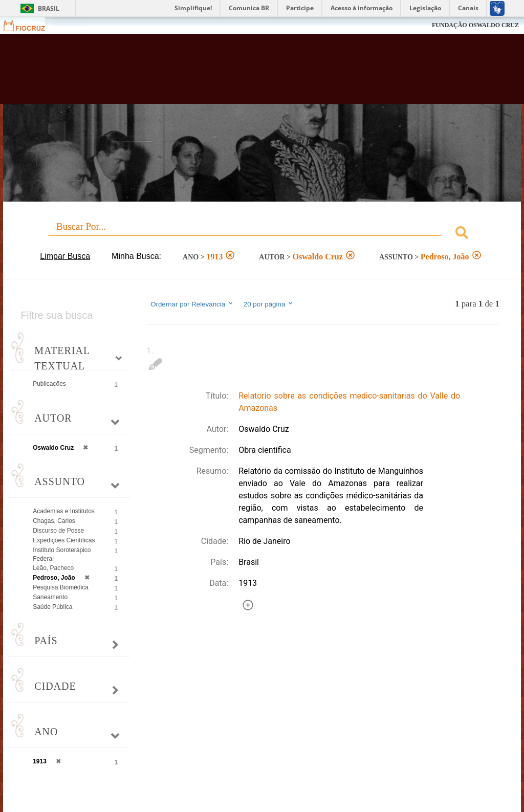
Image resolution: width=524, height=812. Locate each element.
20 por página (269, 304)
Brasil (49, 8)
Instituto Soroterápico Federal (62, 554)
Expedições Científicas (64, 540)
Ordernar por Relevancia (192, 304)
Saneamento (50, 597)
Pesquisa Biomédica (61, 587)
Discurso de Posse (58, 531)
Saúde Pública (52, 607)
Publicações (49, 384)
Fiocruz (30, 25)
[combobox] (262, 234)
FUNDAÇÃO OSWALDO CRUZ (475, 25)
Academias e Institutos (64, 511)
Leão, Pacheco (53, 568)
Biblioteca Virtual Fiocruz (224, 73)
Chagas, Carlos (54, 521)
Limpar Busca (65, 256)
